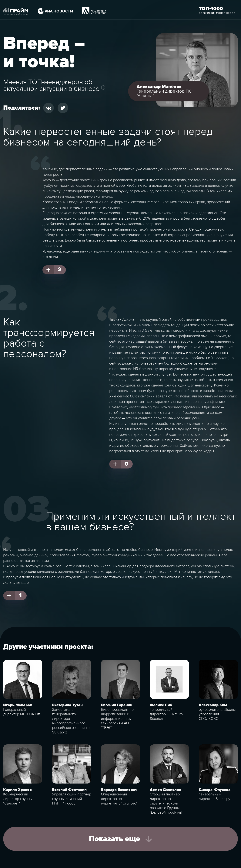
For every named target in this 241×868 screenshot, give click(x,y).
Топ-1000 (211, 9)
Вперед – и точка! (44, 53)
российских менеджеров (217, 13)
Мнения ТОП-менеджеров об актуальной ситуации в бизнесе (51, 85)
